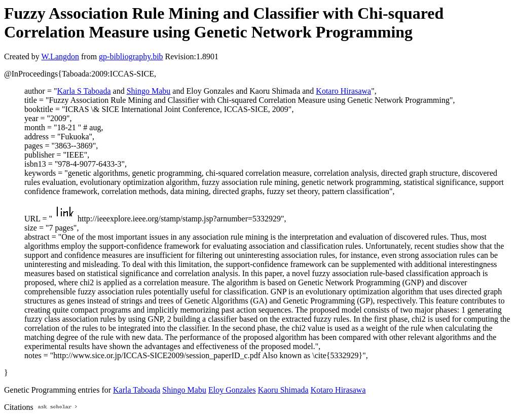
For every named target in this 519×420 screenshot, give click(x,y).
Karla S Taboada (84, 91)
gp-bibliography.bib (131, 56)
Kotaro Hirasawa (343, 91)
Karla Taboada (137, 390)
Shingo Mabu (149, 91)
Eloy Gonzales (232, 390)
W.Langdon (60, 56)
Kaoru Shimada (283, 390)
